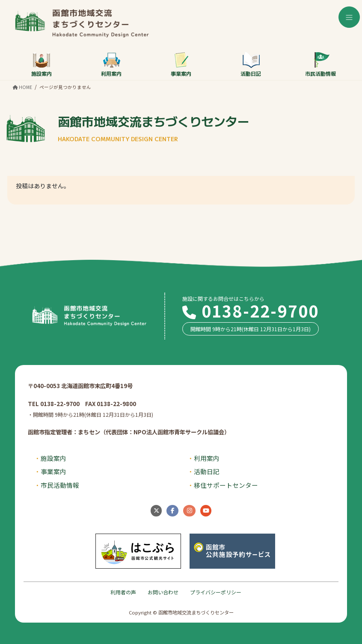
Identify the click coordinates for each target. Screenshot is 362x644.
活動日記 (251, 64)
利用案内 (111, 64)
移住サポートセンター (226, 485)
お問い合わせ (163, 592)
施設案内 (42, 64)
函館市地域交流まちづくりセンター (154, 128)
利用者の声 (123, 592)
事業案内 (181, 64)
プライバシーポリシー (216, 592)
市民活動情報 (320, 64)
